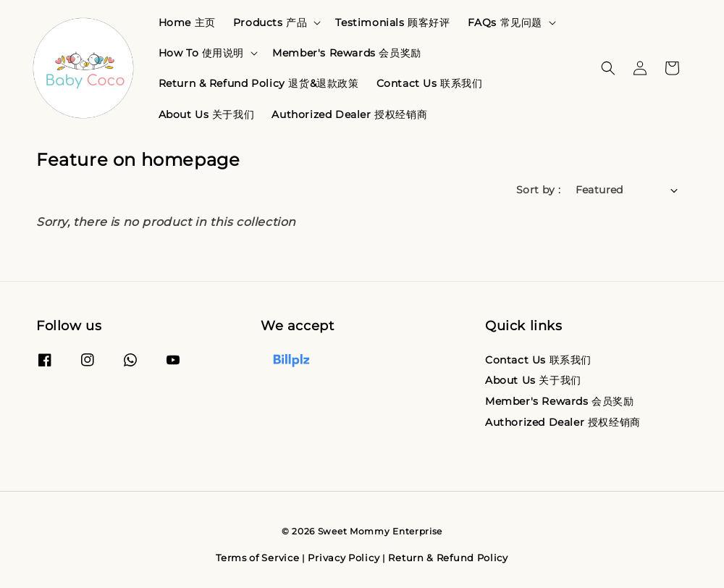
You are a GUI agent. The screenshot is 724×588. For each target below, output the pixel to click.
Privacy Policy (344, 558)
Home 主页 (187, 22)
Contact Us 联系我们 (430, 83)
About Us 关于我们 (207, 114)
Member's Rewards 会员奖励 (347, 53)
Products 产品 (270, 22)
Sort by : (539, 190)
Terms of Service (257, 558)
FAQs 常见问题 (505, 22)
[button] (608, 68)
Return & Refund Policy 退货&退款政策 (259, 83)
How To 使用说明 (202, 53)
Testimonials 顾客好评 (392, 22)
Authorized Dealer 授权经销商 (349, 114)
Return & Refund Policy (448, 558)
